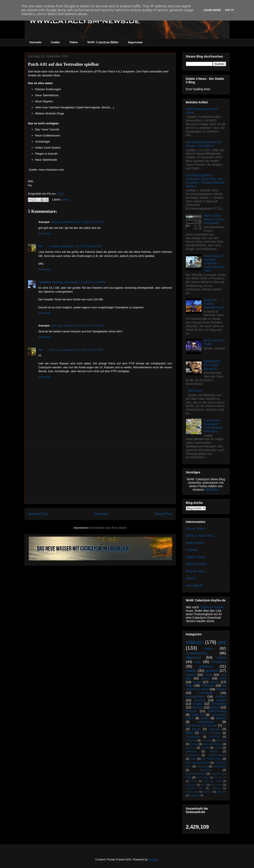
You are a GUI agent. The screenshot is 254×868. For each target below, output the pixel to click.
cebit (193, 759)
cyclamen (45, 282)
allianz (205, 678)
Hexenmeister (195, 697)
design (194, 744)
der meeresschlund (198, 763)
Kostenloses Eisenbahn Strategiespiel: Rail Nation (213, 426)
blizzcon (191, 711)
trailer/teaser (206, 722)
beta (208, 648)
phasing (202, 766)
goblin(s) (206, 666)
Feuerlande (220, 777)
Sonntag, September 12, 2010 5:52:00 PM (75, 246)
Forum (194, 781)
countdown (206, 693)
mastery (206, 740)
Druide (197, 682)
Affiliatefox (212, 490)
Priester (221, 697)
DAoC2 (191, 578)
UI (225, 725)
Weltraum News (197, 564)
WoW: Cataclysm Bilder (103, 42)
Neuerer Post (38, 514)
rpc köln (191, 748)
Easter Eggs (203, 777)
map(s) (214, 682)
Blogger (153, 859)
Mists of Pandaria (211, 733)
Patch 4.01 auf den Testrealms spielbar (64, 64)
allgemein (194, 657)
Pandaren (191, 785)
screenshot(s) (197, 653)
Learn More (212, 10)
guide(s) (212, 671)
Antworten (45, 233)
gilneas (215, 707)
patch (65, 199)
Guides (55, 42)
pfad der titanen (212, 744)
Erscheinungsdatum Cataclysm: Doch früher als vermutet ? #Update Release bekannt (205, 181)
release (191, 675)
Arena (218, 748)
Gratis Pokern (195, 543)
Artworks (191, 751)
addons (216, 788)
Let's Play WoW (212, 781)
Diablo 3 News (196, 557)
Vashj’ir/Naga (217, 711)
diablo (205, 718)
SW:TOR (214, 737)
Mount (214, 751)
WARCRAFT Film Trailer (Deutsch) (212, 365)
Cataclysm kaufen (212, 607)
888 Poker (195, 391)
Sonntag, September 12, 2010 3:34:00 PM (77, 222)
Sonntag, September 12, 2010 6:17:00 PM (79, 282)
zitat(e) (191, 671)
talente (205, 748)
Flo (41, 246)
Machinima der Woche (201, 725)
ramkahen (220, 766)
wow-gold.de (194, 585)
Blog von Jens (195, 571)
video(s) (195, 642)
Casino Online (195, 528)
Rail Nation (216, 785)
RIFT (203, 785)
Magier (198, 704)
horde (208, 675)
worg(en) (219, 662)
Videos (73, 42)
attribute (221, 740)
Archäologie (193, 737)
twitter (190, 733)
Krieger (221, 700)
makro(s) (208, 792)
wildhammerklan (196, 774)
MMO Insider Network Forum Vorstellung (214, 219)
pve (222, 642)
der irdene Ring (212, 759)
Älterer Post (163, 514)
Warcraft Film (194, 788)
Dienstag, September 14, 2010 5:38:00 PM (76, 350)
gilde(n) (221, 718)
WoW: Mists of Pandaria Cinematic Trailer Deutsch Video (214, 263)
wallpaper (195, 795)
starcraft (215, 729)
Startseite (36, 42)
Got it (229, 10)
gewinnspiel (192, 792)
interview (191, 740)
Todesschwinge (217, 755)
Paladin (221, 689)
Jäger (190, 685)
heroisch (200, 700)
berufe (196, 729)
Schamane (219, 704)
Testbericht (192, 755)
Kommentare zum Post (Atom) (108, 528)
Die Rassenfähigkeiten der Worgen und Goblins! (204, 144)
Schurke (197, 707)
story (223, 678)
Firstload (192, 550)
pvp (197, 662)
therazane (206, 770)
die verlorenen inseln (206, 687)
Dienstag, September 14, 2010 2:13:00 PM (78, 326)
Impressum (135, 42)
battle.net (198, 715)
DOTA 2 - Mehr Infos (200, 536)
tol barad (221, 792)
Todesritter (208, 685)
